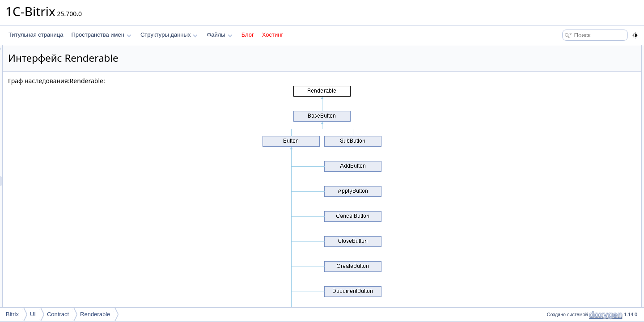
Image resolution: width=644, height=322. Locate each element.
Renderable (95, 314)
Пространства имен (101, 35)
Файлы (219, 35)
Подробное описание (571, 70)
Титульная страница (36, 35)
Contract (58, 314)
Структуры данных (169, 35)
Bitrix (12, 314)
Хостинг (273, 35)
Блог (248, 35)
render (559, 60)
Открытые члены (566, 50)
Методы (554, 80)
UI (33, 314)
